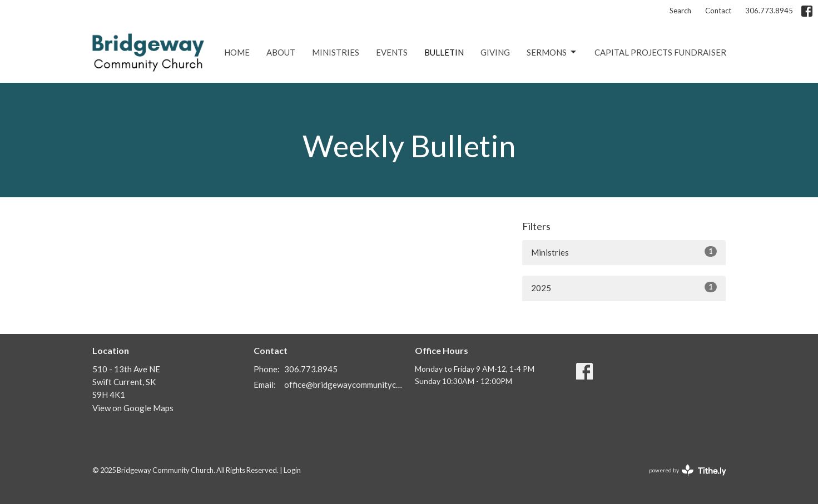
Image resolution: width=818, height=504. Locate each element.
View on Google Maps (133, 408)
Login (292, 470)
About (281, 52)
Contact (718, 11)
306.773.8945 (769, 11)
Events (392, 52)
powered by (688, 470)
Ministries (336, 52)
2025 (624, 287)
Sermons (552, 52)
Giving (495, 52)
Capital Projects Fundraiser (660, 52)
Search (680, 11)
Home (237, 52)
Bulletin (444, 52)
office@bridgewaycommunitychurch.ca (344, 385)
